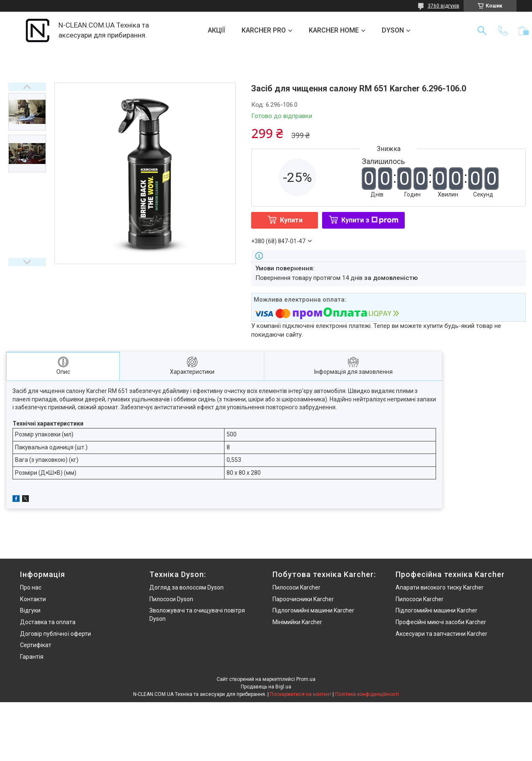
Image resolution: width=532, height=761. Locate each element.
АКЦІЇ (216, 30)
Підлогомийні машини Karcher (313, 610)
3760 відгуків (444, 6)
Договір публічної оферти (55, 634)
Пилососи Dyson (171, 599)
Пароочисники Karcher (303, 599)
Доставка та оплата (48, 622)
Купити (291, 220)
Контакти (33, 599)
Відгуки (30, 610)
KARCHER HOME (334, 30)
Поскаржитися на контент (301, 694)
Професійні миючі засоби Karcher (441, 622)
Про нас (31, 587)
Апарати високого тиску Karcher (440, 587)
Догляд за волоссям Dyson (187, 587)
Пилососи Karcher (296, 587)
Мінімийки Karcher (297, 622)
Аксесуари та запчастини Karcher (441, 634)
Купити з (370, 220)
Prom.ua (306, 679)
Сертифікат (36, 645)
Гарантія (32, 657)
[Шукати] (482, 30)
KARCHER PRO (264, 30)
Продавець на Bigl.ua (266, 687)
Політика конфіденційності (367, 694)
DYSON (393, 30)
